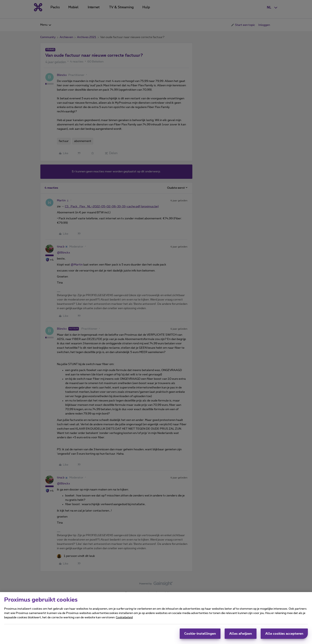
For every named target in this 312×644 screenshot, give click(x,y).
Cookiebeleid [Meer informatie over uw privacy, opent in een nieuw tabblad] (124, 618)
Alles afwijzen (241, 634)
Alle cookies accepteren (284, 634)
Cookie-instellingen (200, 634)
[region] (156, 618)
